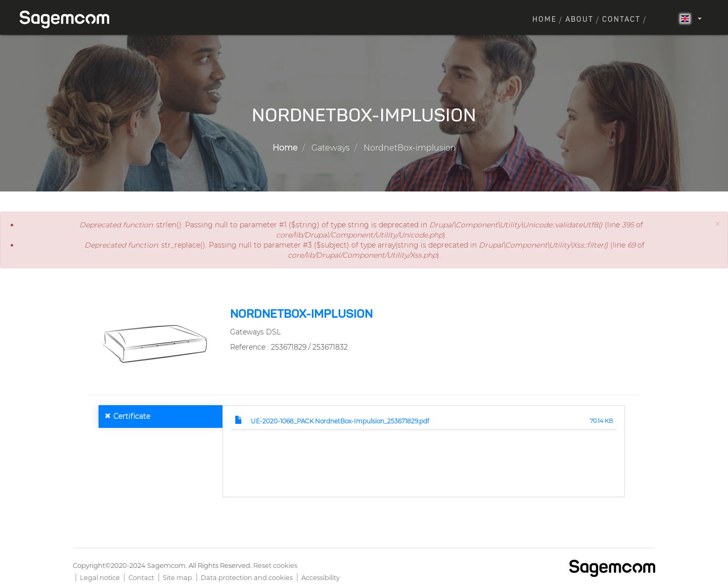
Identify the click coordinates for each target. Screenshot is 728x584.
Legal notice (100, 577)
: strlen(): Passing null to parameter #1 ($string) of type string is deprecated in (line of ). (361, 230)
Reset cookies (275, 565)
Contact (621, 20)
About (579, 20)
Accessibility (321, 577)
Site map (177, 577)
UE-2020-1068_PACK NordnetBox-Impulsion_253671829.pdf (340, 421)
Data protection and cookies (247, 577)
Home (544, 20)
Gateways (331, 148)
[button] (717, 224)
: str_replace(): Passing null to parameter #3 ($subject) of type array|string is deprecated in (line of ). (365, 250)
